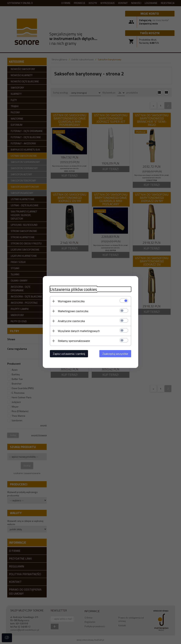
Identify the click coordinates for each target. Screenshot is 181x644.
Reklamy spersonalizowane (74, 341)
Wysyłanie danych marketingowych (79, 331)
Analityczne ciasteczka (71, 321)
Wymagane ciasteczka (71, 301)
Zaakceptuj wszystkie (115, 354)
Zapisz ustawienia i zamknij (69, 354)
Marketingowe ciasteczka (73, 311)
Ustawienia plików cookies (73, 289)
